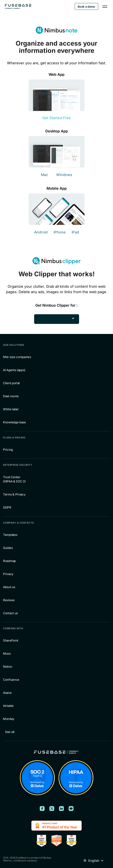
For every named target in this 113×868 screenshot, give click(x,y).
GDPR (7, 507)
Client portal (11, 383)
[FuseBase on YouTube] (71, 809)
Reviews (9, 600)
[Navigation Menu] (105, 6)
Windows (64, 175)
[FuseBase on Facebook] (42, 809)
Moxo (7, 654)
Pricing (8, 450)
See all (10, 732)
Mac (45, 175)
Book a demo (86, 7)
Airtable (8, 706)
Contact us (10, 613)
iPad (75, 232)
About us (9, 587)
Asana (7, 693)
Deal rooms (11, 396)
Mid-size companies (17, 357)
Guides (8, 548)
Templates (10, 535)
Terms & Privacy (14, 494)
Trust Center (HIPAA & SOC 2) (14, 479)
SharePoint (11, 640)
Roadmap (9, 561)
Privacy (8, 574)
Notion (8, 667)
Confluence (11, 680)
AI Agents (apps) (14, 370)
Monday (9, 719)
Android (41, 232)
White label (11, 409)
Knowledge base (14, 422)
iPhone (60, 232)
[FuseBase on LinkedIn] (61, 809)
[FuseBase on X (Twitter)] (52, 809)
